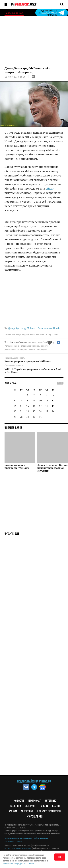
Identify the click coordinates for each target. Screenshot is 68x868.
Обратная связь (41, 838)
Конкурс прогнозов (49, 811)
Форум (13, 811)
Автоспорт (27, 811)
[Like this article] (51, 343)
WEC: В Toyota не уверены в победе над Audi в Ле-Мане (33, 371)
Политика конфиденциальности (18, 838)
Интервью (50, 801)
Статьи (56, 806)
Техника (44, 806)
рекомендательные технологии (18, 848)
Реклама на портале (13, 841)
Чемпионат (34, 801)
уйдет (50, 188)
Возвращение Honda (49, 328)
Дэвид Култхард (17, 328)
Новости (19, 801)
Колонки (16, 806)
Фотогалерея (35, 817)
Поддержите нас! (14, 13)
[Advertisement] (34, 658)
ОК (60, 857)
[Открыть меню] (6, 4)
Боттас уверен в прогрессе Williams (28, 361)
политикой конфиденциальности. (19, 864)
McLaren (32, 328)
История (30, 806)
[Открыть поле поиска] (62, 4)
